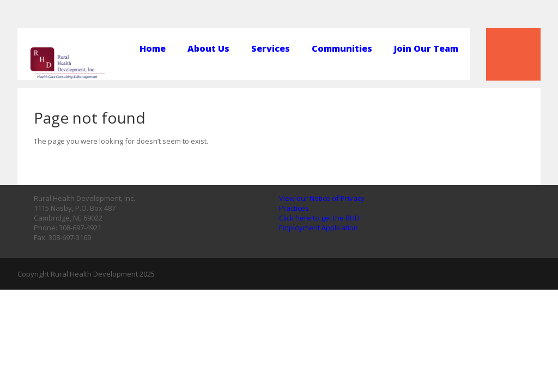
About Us (208, 49)
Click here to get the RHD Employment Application (319, 223)
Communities (342, 49)
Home (153, 49)
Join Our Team (426, 49)
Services (271, 49)
